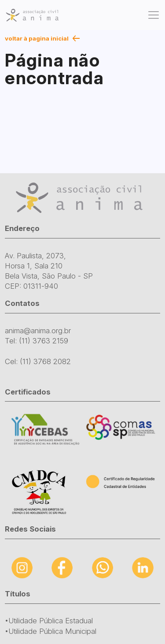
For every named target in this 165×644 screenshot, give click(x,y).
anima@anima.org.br (38, 331)
